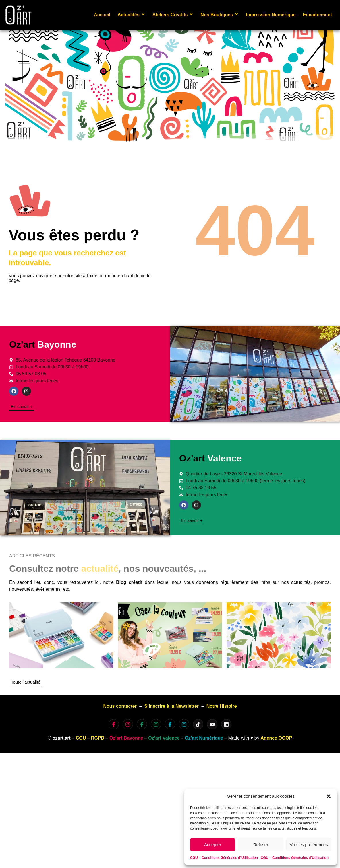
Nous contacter (120, 706)
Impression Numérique (271, 15)
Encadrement (317, 15)
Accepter (213, 845)
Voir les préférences (309, 845)
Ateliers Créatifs (173, 15)
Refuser (261, 845)
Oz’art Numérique (204, 738)
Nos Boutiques (220, 15)
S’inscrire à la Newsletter (172, 706)
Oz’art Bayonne (126, 738)
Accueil (102, 15)
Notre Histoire (222, 706)
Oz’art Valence (164, 738)
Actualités (131, 15)
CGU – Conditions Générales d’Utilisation (224, 858)
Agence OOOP (276, 738)
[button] (329, 796)
